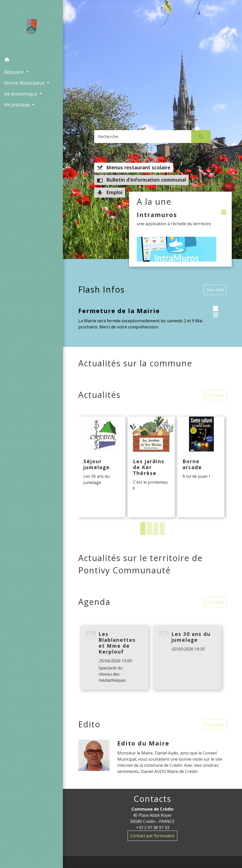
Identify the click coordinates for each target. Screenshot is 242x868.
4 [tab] (162, 529)
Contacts (152, 799)
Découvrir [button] (14, 72)
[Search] (143, 137)
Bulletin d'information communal (141, 180)
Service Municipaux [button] (25, 83)
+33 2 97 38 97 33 (153, 828)
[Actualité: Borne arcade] (201, 467)
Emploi (110, 192)
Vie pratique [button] (17, 105)
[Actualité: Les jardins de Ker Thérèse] (151, 467)
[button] (31, 60)
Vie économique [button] (21, 94)
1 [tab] (143, 529)
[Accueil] (31, 27)
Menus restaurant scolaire (134, 168)
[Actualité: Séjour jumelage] (102, 467)
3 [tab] (156, 529)
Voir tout (215, 290)
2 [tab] (149, 529)
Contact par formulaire (152, 836)
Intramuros (157, 215)
